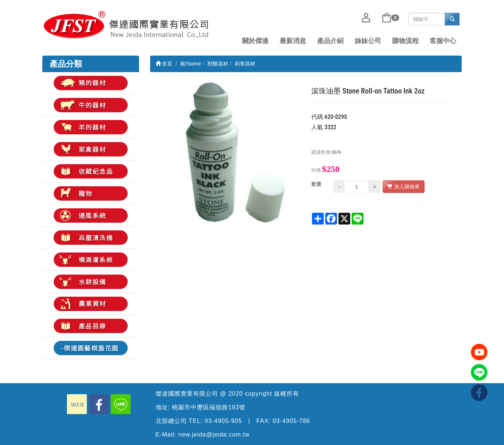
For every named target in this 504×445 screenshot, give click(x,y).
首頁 (164, 64)
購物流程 (405, 41)
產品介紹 (330, 41)
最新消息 (293, 41)
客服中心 (443, 41)
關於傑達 (255, 41)
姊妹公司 (368, 41)
